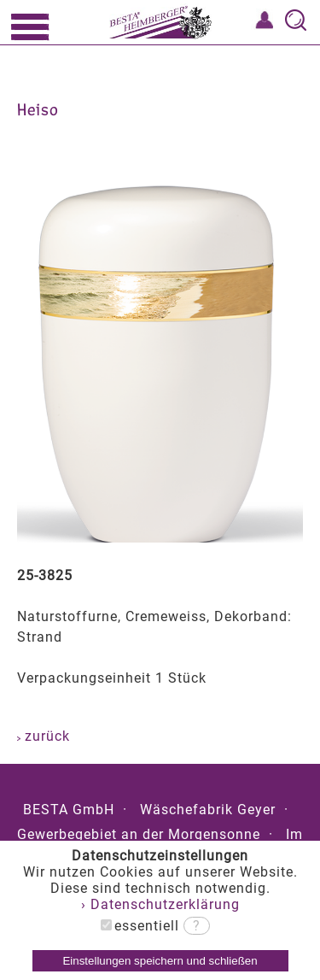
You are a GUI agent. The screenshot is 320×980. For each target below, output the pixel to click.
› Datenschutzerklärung (160, 904)
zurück (44, 736)
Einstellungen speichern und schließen (160, 961)
